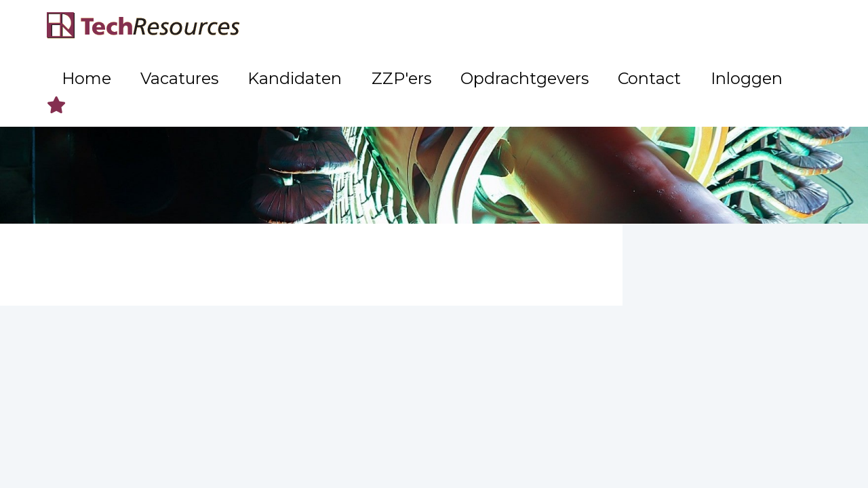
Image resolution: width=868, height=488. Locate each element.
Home (295, 27)
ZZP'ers (514, 27)
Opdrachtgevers (601, 27)
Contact (690, 27)
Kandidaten (440, 27)
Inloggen (758, 27)
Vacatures (360, 27)
